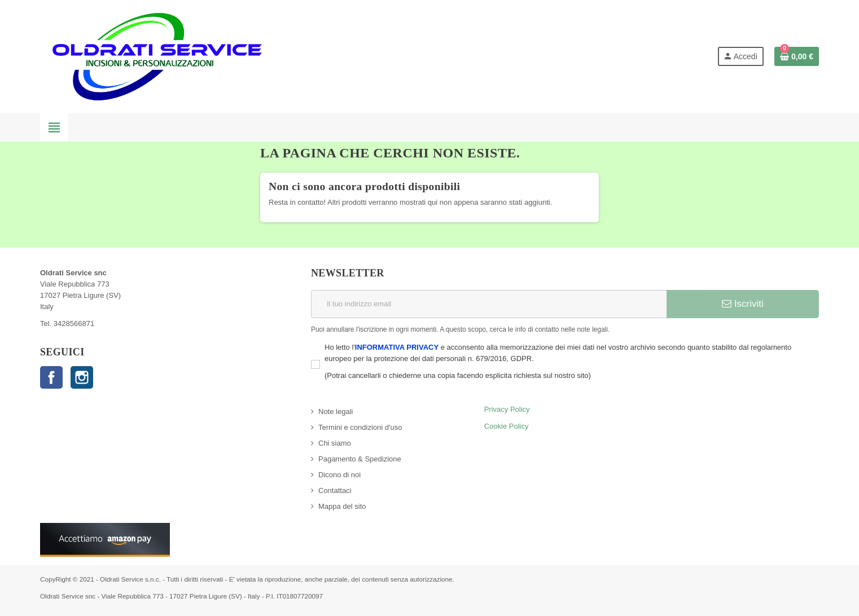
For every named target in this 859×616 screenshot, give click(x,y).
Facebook (51, 377)
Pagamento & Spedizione (360, 459)
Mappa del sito (342, 506)
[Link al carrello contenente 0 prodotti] (797, 56)
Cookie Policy (507, 426)
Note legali (336, 412)
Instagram (82, 377)
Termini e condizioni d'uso (360, 427)
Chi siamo (335, 443)
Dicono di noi (339, 475)
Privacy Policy (507, 409)
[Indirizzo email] (489, 304)
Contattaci (335, 490)
